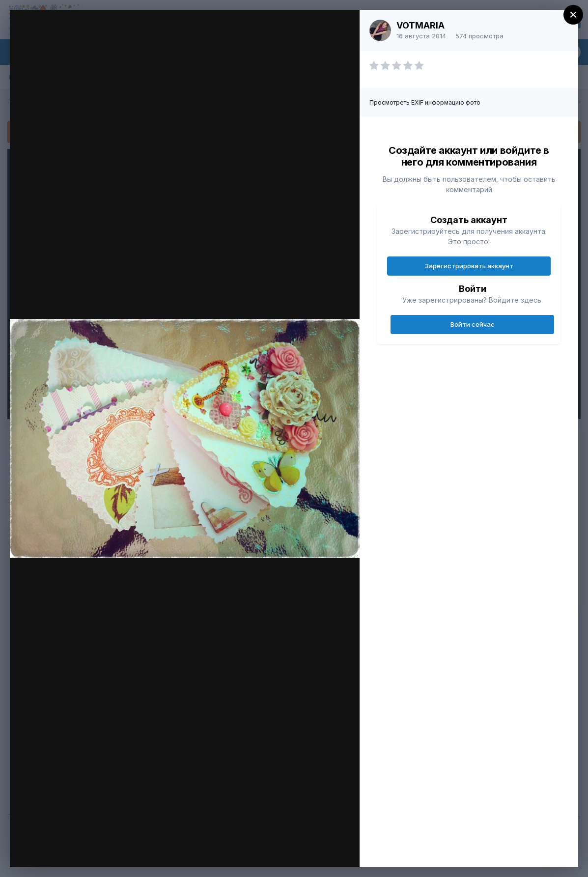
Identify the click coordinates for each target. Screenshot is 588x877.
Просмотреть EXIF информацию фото (425, 102)
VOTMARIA (420, 25)
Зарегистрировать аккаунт (469, 266)
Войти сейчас (473, 324)
